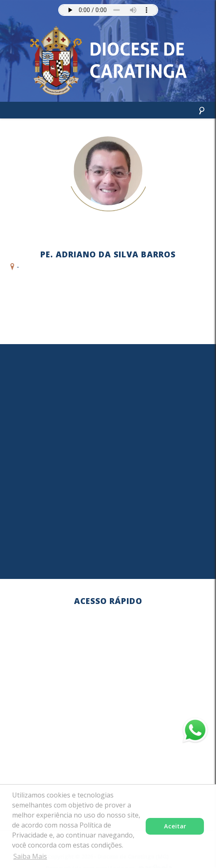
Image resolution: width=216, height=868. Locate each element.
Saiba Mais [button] (30, 856)
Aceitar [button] (175, 826)
